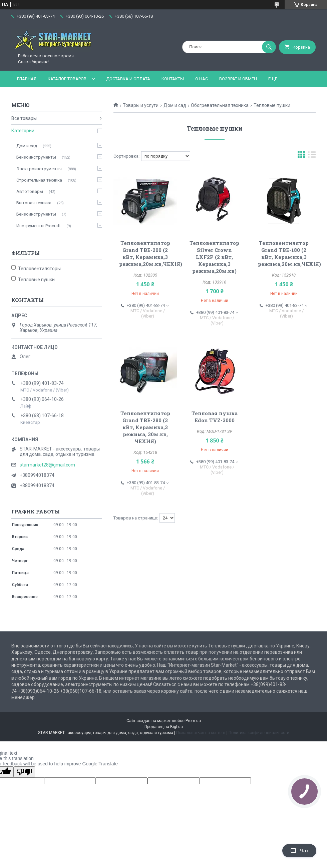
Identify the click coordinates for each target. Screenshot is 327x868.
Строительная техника (39, 180)
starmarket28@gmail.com (47, 465)
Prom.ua (193, 721)
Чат (299, 851)
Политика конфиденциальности (259, 733)
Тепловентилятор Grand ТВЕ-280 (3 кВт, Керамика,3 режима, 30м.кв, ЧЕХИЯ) (145, 427)
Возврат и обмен (238, 79)
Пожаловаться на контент (201, 733)
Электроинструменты (39, 169)
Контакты (173, 79)
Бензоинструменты (36, 157)
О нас (202, 79)
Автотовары (30, 191)
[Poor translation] (24, 772)
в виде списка (312, 156)
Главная (27, 79)
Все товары (24, 118)
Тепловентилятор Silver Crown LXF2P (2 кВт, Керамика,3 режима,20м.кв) (214, 257)
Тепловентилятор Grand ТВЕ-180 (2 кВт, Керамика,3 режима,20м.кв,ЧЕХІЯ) (289, 253)
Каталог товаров (67, 79)
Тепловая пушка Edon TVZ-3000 (215, 417)
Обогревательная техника (220, 105)
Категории (23, 131)
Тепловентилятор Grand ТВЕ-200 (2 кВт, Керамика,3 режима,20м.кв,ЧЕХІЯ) (151, 253)
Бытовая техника (34, 203)
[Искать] (269, 47)
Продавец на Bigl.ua (164, 727)
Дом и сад (175, 105)
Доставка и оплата (128, 79)
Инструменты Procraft (39, 226)
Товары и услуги (141, 105)
